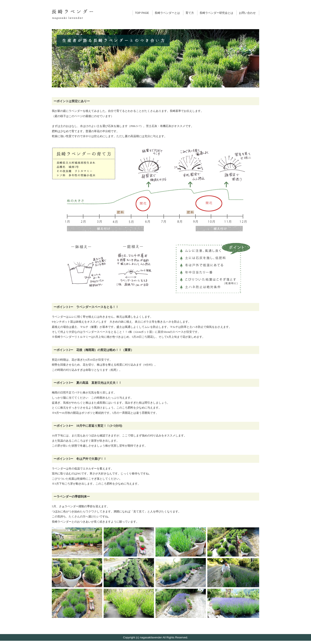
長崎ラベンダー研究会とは (216, 13)
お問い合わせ (247, 13)
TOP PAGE (142, 13)
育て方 (190, 13)
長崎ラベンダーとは (167, 13)
